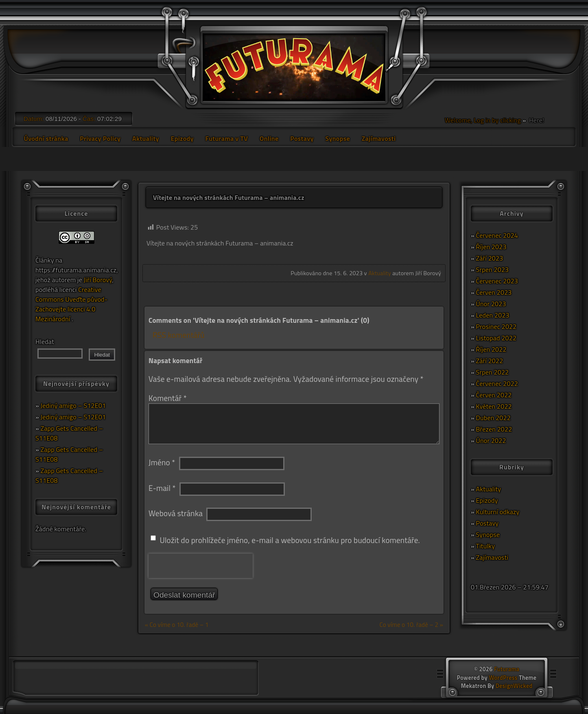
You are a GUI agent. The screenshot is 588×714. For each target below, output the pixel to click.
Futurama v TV (227, 138)
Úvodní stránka (46, 138)
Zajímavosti (379, 138)
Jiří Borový (98, 280)
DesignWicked (514, 686)
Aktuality (146, 138)
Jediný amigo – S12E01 (73, 405)
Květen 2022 (494, 406)
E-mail (162, 488)
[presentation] (201, 566)
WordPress (503, 678)
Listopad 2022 (496, 338)
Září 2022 (490, 361)
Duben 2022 (493, 418)
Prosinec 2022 (496, 326)
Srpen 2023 (493, 269)
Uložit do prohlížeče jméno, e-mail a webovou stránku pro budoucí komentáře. (290, 540)
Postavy (302, 138)
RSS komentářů (179, 335)
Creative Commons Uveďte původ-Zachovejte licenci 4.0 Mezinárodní (71, 304)
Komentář (168, 398)
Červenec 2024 (497, 235)
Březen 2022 (494, 429)
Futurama (507, 669)
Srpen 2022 (493, 372)
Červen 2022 (494, 395)
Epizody (182, 138)
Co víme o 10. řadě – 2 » (411, 625)
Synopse (337, 138)
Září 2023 (490, 258)
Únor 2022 (491, 440)
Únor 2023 (491, 304)
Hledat (45, 342)
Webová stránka (176, 513)
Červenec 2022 (497, 383)
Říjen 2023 (491, 247)
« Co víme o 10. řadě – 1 (177, 625)
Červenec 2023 (497, 281)
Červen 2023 (494, 292)
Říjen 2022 (491, 349)
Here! (536, 120)
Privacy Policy (100, 138)
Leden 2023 (493, 315)
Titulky (486, 546)
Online (269, 138)
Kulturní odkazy (498, 512)
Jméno (162, 462)
